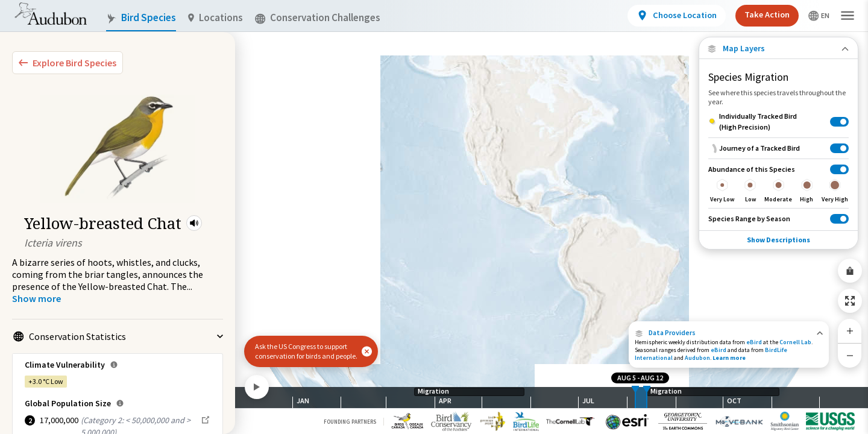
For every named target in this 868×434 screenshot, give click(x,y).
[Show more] (36, 298)
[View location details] (677, 16)
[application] (434, 217)
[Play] (257, 387)
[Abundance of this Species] (778, 183)
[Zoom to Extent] (850, 301)
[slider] (635, 398)
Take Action (767, 14)
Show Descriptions (778, 240)
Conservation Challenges (318, 18)
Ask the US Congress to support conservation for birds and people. (306, 351)
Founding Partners (350, 422)
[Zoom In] (850, 331)
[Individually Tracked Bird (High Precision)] (778, 122)
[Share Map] (850, 271)
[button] (194, 223)
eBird (754, 342)
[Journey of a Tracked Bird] (778, 148)
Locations (215, 18)
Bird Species (141, 18)
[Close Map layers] (778, 49)
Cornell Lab (795, 342)
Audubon (697, 358)
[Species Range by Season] (778, 219)
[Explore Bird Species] (68, 63)
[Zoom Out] (850, 355)
